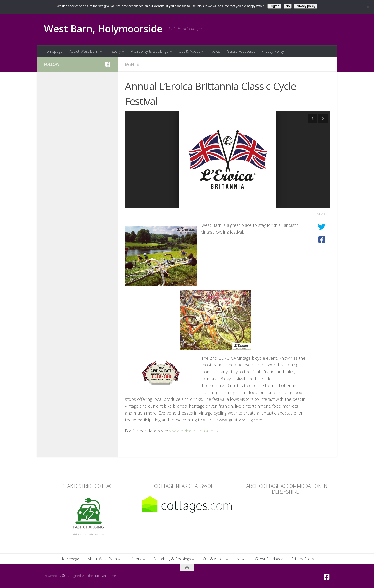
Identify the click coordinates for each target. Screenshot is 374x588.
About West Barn (84, 51)
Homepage (53, 51)
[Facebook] (108, 64)
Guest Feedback (241, 51)
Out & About (189, 51)
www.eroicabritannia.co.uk (194, 431)
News (215, 51)
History (115, 51)
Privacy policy (306, 6)
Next (323, 118)
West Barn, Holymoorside (103, 29)
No (288, 6)
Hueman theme (105, 576)
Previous (312, 118)
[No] (368, 7)
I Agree (274, 6)
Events (132, 64)
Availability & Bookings (150, 51)
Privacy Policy (273, 51)
